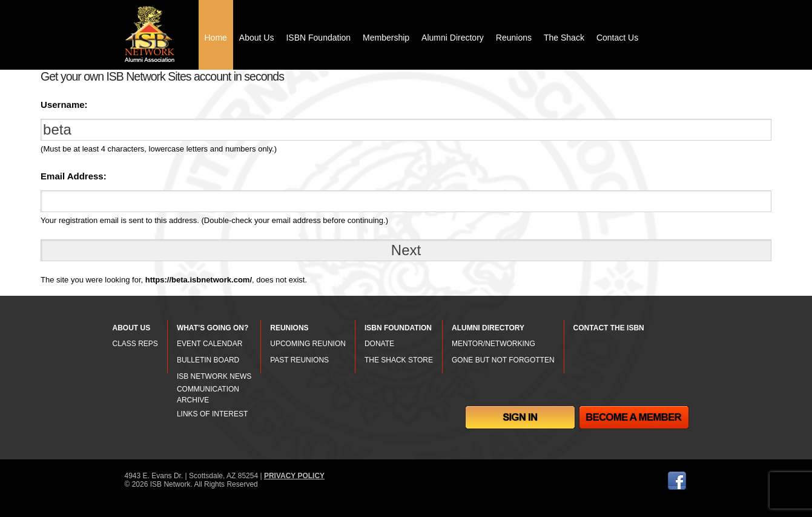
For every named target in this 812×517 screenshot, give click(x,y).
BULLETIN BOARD (208, 360)
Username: (64, 105)
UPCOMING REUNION (308, 344)
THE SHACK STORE (399, 360)
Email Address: (74, 176)
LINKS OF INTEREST (212, 414)
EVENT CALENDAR (210, 344)
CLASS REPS (135, 344)
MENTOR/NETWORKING (493, 344)
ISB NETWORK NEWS (214, 376)
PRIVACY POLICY (294, 476)
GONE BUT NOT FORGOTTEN (503, 360)
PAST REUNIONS (299, 360)
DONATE (379, 344)
